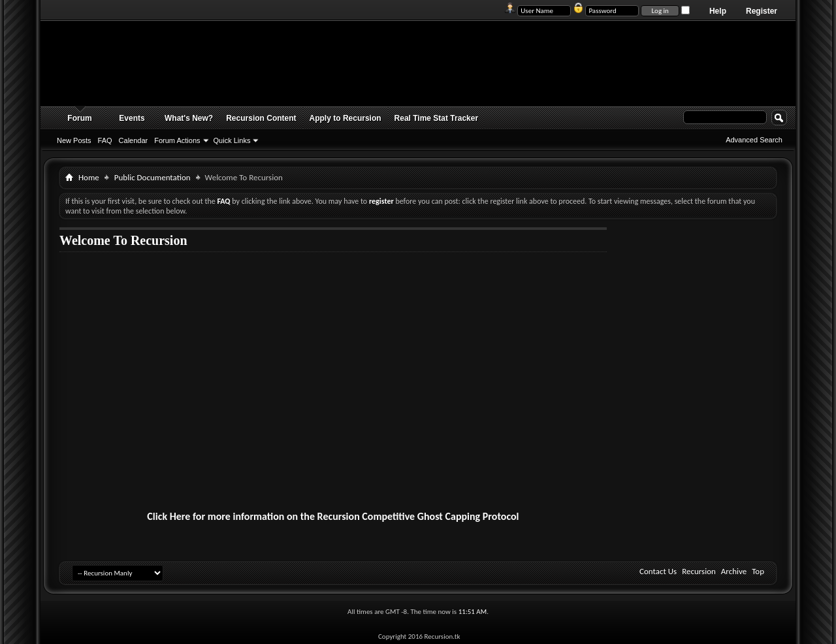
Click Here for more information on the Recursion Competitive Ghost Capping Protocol (333, 516)
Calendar (134, 140)
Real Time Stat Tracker (437, 118)
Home (89, 177)
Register (762, 11)
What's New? (189, 118)
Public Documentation (153, 177)
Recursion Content (261, 118)
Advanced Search (754, 140)
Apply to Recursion (346, 118)
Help (718, 11)
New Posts (74, 140)
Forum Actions (177, 140)
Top (758, 571)
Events (132, 118)
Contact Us (658, 571)
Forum (79, 118)
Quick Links (232, 140)
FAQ (105, 140)
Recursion (699, 571)
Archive (734, 571)
